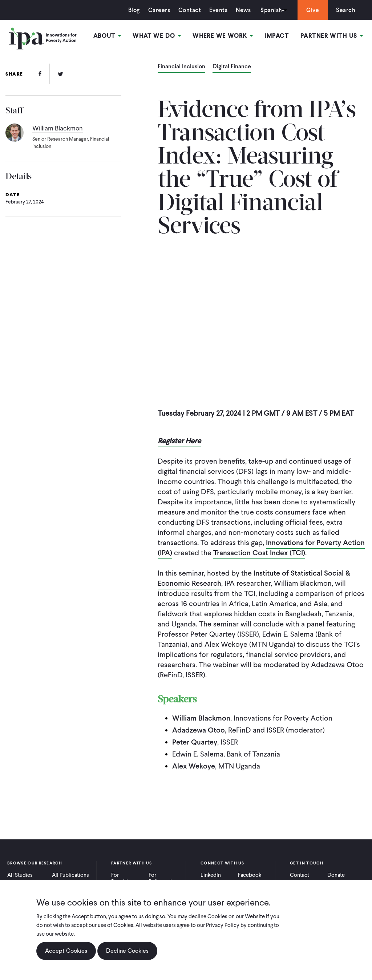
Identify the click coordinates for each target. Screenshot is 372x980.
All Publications (70, 875)
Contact (190, 10)
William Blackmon (201, 718)
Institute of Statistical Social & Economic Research (254, 578)
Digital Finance (232, 67)
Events (218, 10)
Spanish (271, 10)
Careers (159, 10)
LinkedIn (211, 875)
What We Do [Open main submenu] (157, 36)
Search (346, 10)
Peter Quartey (195, 742)
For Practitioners (126, 878)
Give (313, 10)
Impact (277, 36)
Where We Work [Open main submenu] (223, 36)
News (243, 10)
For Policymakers (164, 878)
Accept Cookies (66, 951)
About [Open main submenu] (107, 36)
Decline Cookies (127, 951)
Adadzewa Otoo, (199, 730)
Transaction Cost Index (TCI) (259, 553)
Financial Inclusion (181, 67)
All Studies (20, 875)
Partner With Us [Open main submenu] (332, 36)
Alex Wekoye (194, 766)
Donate (336, 875)
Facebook (250, 875)
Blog (134, 10)
